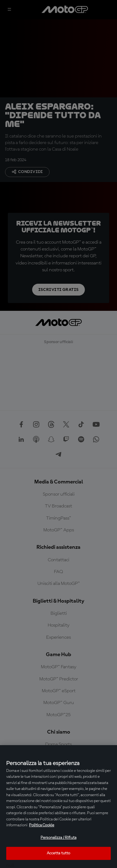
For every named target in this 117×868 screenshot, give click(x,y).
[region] (58, 807)
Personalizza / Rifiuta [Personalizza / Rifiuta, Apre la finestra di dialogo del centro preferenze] (58, 838)
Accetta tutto (59, 853)
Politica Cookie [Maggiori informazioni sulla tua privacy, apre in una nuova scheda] (42, 825)
